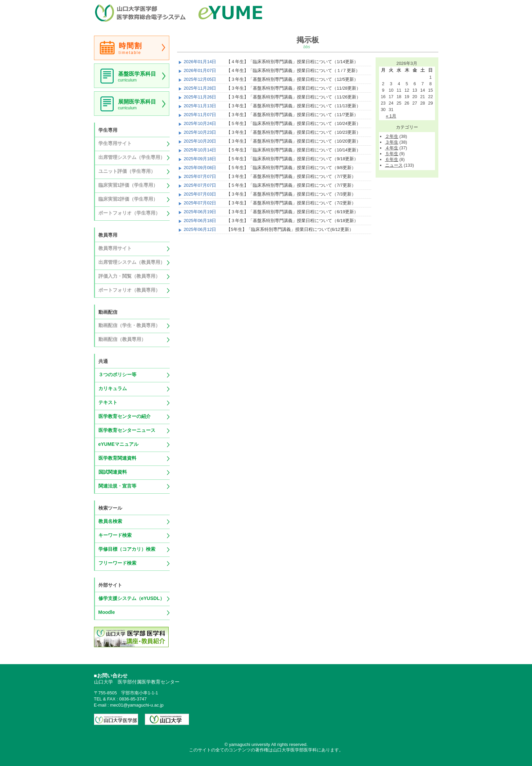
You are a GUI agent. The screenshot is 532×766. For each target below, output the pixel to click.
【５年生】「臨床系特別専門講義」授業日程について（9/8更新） (291, 168)
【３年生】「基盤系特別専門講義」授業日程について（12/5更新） (292, 79)
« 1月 (391, 116)
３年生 (392, 142)
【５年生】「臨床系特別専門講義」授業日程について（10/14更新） (293, 150)
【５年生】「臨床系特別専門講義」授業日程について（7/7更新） (291, 185)
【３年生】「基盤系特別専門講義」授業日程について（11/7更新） (292, 115)
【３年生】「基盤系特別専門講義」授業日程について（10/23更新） (293, 132)
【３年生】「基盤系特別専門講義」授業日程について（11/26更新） (293, 97)
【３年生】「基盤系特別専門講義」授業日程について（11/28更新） (293, 88)
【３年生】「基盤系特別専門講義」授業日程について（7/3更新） (291, 194)
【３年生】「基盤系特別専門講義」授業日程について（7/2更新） (291, 203)
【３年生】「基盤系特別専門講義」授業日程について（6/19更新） (292, 212)
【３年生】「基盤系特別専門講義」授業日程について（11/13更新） (293, 106)
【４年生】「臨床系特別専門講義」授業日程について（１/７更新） (293, 70)
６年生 (392, 159)
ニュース (394, 165)
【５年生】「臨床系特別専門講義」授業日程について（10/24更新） (293, 123)
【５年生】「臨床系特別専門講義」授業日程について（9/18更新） (292, 159)
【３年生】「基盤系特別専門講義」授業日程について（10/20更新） (293, 141)
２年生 (392, 136)
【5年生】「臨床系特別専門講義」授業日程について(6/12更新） (290, 229)
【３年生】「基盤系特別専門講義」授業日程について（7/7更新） (291, 176)
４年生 (392, 148)
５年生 (392, 154)
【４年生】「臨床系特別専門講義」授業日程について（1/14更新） (292, 62)
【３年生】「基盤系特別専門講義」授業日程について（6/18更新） (292, 221)
